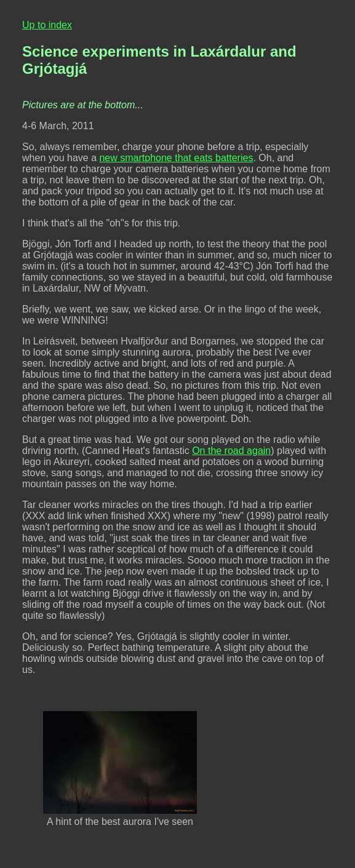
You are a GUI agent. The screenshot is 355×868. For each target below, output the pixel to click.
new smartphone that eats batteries (176, 158)
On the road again (231, 451)
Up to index (47, 25)
